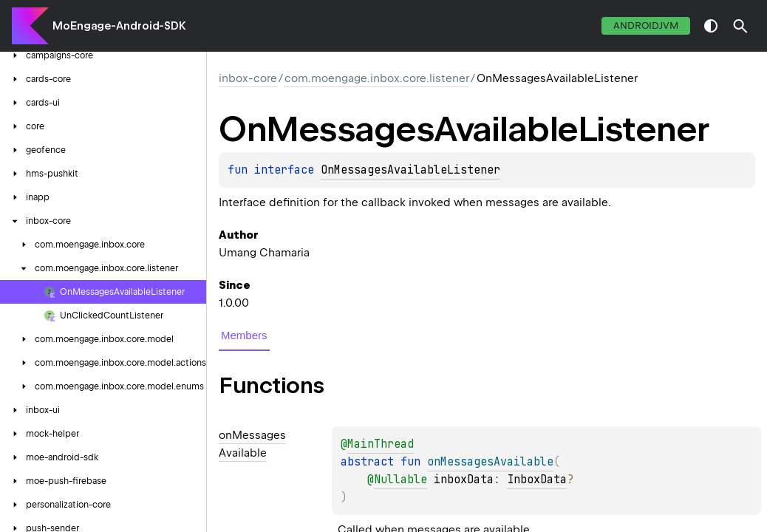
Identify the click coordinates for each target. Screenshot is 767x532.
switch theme (711, 26)
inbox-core (248, 78)
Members (244, 335)
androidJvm (646, 25)
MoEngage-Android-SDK (119, 26)
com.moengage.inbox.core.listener (377, 78)
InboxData (537, 480)
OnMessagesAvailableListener (410, 170)
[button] (740, 26)
